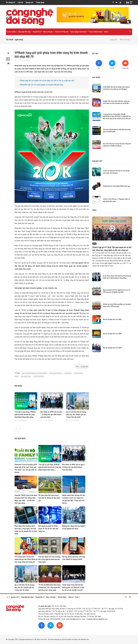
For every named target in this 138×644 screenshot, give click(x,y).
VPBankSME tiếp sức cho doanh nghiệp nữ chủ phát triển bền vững (41, 85)
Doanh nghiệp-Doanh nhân (78, 32)
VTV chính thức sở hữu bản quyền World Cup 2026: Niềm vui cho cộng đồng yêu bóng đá (26, 559)
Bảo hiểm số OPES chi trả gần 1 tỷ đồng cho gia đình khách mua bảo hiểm (51, 414)
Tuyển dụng (40, 2)
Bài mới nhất (20, 439)
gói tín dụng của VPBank (56, 373)
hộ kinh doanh (68, 373)
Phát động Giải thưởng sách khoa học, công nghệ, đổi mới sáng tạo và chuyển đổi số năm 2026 (26, 530)
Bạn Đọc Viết (15, 597)
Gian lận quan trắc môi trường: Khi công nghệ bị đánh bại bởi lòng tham (49, 559)
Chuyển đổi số (37, 32)
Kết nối (95, 54)
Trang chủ (113, 40)
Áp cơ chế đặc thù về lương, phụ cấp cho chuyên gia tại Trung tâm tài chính (76, 414)
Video (106, 32)
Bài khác (18, 386)
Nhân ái (71, 597)
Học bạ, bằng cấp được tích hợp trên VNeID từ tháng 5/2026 (74, 558)
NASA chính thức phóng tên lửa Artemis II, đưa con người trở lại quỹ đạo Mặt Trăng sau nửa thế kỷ (74, 499)
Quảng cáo (29, 2)
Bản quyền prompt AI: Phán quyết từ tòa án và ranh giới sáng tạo (48, 529)
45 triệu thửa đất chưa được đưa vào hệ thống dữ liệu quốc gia (49, 498)
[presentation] (16, 429)
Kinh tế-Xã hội (125, 40)
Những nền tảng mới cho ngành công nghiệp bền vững (73, 527)
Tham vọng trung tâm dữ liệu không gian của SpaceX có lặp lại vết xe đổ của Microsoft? (73, 587)
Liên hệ (20, 2)
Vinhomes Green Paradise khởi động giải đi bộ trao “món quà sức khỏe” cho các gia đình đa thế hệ (26, 468)
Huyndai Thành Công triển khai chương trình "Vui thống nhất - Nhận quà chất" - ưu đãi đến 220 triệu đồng (26, 499)
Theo (82, 366)
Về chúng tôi (11, 2)
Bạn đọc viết (97, 161)
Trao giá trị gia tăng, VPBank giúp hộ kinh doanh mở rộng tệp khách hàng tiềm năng (25, 414)
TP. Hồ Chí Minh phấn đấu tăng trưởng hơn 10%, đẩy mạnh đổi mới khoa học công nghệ (49, 587)
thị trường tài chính (26, 376)
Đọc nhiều (96, 77)
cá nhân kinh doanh (38, 376)
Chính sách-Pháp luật (61, 32)
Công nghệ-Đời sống (24, 32)
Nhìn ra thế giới (48, 32)
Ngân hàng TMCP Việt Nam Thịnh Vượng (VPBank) (35, 373)
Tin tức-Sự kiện (11, 32)
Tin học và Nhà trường (95, 32)
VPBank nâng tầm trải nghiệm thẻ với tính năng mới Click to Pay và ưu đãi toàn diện (47, 81)
